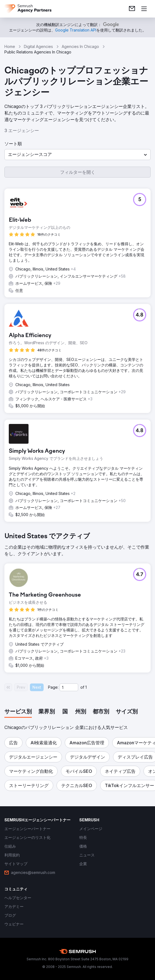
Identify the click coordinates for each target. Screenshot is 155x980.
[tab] (18, 712)
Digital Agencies (38, 46)
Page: (53, 687)
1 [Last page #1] (86, 687)
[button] (77, 155)
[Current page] (69, 687)
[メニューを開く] (144, 9)
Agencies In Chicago (80, 46)
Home (10, 46)
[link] (132, 9)
